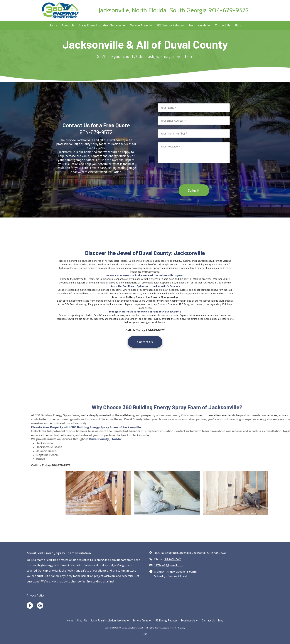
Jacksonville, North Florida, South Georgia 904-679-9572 (174, 10)
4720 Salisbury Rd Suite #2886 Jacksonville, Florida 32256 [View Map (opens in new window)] (190, 553)
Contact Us (145, 342)
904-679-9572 (172, 559)
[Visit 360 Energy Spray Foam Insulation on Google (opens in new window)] (40, 605)
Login (145, 634)
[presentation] (194, 174)
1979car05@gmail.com (169, 565)
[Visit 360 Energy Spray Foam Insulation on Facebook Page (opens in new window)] (30, 605)
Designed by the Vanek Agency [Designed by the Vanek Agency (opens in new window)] (173, 628)
